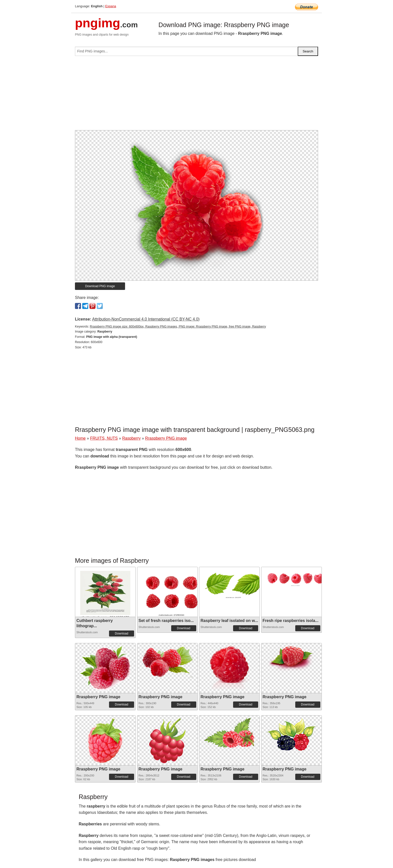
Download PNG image (100, 286)
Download (121, 634)
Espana (111, 6)
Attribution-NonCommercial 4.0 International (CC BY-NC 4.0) (146, 319)
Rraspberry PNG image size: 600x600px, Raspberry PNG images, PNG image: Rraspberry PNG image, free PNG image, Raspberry (178, 327)
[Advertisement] (197, 95)
